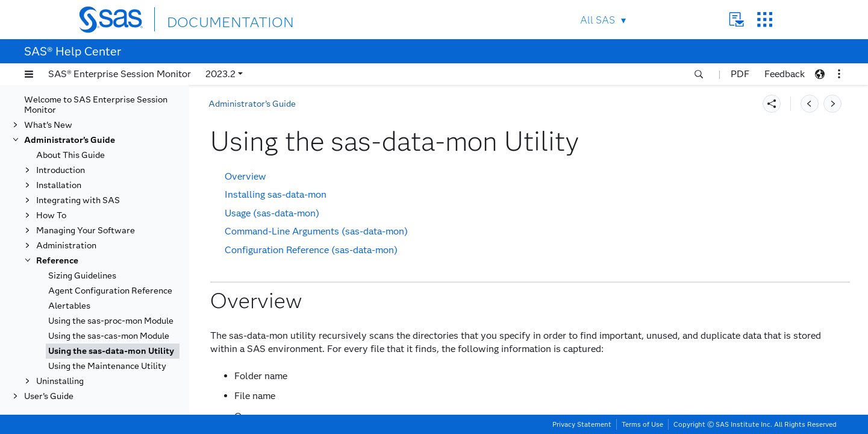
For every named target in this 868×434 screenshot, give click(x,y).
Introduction (61, 170)
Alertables (69, 306)
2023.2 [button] (220, 74)
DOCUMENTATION (211, 19)
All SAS (598, 20)
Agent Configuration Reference (110, 291)
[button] (29, 74)
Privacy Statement (582, 424)
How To (51, 215)
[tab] (113, 351)
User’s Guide (49, 396)
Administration (66, 246)
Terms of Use (642, 424)
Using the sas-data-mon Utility (111, 351)
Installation (59, 185)
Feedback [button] (785, 74)
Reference (57, 261)
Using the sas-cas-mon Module (109, 336)
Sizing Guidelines (82, 276)
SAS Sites (765, 20)
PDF (740, 74)
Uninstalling (60, 381)
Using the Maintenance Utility (107, 366)
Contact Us (736, 20)
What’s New (48, 125)
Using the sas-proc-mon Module (111, 321)
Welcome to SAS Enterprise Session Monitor (96, 105)
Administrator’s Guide (70, 140)
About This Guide (70, 155)
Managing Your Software (86, 231)
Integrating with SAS (78, 200)
